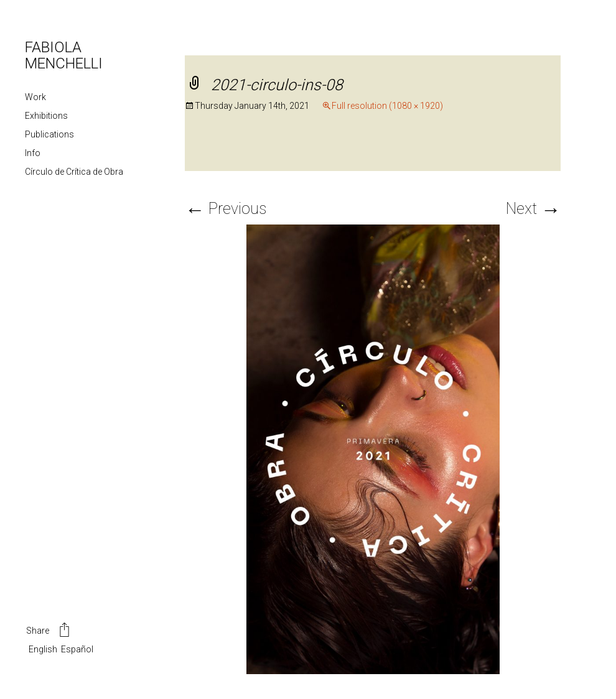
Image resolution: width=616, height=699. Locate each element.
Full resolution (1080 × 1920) (387, 106)
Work (35, 97)
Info (33, 153)
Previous (226, 209)
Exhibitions (46, 116)
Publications (49, 134)
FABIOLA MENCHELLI (64, 55)
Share (49, 631)
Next (533, 209)
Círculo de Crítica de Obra (74, 172)
